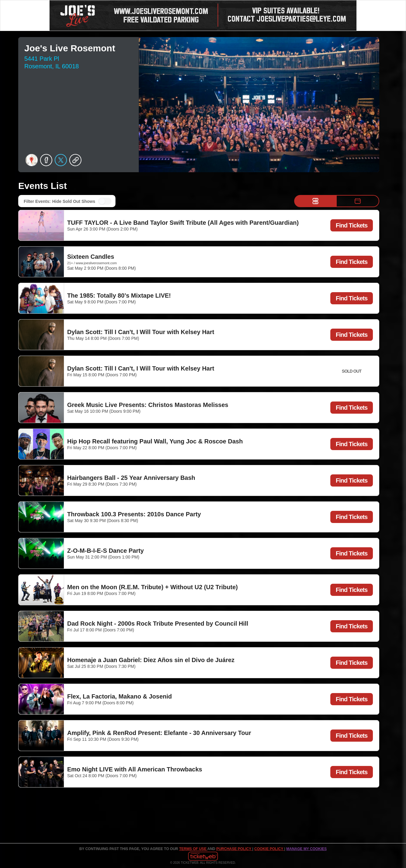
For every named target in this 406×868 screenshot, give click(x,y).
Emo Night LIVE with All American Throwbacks (135, 769)
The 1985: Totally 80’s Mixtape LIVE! (119, 296)
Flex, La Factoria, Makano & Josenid (120, 696)
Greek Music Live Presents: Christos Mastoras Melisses (148, 405)
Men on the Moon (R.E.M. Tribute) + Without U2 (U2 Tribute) (152, 587)
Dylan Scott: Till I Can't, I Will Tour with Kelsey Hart (141, 332)
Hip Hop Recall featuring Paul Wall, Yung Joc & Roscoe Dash (155, 441)
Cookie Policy (269, 849)
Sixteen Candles (91, 257)
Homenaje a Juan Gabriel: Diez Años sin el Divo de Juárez (151, 660)
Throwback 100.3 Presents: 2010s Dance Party (134, 514)
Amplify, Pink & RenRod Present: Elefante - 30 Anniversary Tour (159, 733)
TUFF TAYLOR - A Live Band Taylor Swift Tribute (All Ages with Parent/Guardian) (183, 223)
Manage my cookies (306, 849)
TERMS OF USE (193, 849)
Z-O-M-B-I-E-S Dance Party (105, 551)
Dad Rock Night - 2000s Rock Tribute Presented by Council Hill (158, 624)
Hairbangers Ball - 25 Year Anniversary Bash (131, 478)
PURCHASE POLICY (234, 849)
